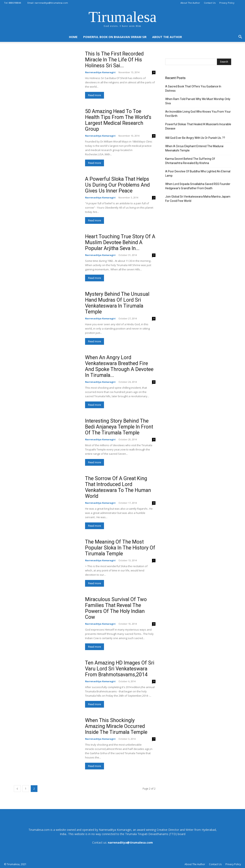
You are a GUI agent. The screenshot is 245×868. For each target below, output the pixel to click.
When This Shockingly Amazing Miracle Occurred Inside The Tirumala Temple (116, 726)
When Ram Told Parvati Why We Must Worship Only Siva (198, 101)
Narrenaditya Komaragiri (100, 72)
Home (73, 37)
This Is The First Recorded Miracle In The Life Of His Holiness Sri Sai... (114, 60)
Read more (95, 95)
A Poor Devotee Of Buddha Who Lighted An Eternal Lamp (198, 173)
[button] (240, 37)
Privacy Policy (227, 3)
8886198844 (15, 3)
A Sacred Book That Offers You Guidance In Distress (193, 89)
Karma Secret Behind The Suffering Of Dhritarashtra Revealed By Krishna (190, 161)
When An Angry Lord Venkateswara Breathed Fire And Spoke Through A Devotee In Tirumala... (119, 366)
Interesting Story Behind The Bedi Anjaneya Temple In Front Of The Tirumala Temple (119, 427)
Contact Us (210, 3)
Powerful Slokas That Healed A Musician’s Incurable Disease (198, 126)
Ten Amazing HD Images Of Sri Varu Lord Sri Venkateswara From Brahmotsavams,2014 (120, 669)
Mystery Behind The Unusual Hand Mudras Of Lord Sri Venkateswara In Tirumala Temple (117, 303)
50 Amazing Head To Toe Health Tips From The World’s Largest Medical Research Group (118, 120)
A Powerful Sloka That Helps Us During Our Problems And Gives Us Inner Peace (117, 185)
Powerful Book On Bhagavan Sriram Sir (115, 37)
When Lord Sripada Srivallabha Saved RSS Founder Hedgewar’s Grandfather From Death (198, 186)
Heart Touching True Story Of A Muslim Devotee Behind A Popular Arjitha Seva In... (120, 242)
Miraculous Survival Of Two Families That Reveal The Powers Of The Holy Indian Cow (116, 608)
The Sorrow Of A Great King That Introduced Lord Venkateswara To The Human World (118, 487)
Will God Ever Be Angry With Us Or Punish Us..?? (195, 138)
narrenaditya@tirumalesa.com (51, 3)
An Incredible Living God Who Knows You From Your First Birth (198, 114)
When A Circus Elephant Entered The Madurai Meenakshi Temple (194, 148)
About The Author (190, 3)
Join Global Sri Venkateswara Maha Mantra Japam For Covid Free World (198, 199)
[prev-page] (17, 789)
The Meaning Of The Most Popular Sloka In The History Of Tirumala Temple (120, 548)
